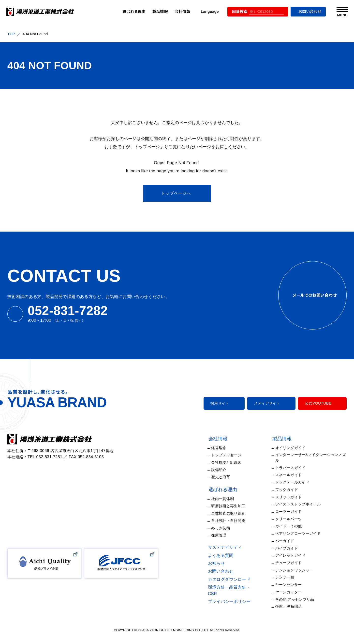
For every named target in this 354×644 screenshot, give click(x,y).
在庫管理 (226, 535)
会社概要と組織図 (234, 462)
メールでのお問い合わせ (312, 295)
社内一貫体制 (230, 499)
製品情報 (157, 12)
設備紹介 (226, 470)
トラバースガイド (293, 462)
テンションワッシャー (296, 565)
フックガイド (289, 484)
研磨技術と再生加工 (236, 506)
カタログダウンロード (235, 579)
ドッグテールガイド (295, 477)
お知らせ (223, 563)
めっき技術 (228, 528)
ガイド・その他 (291, 521)
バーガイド (288, 535)
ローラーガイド (292, 506)
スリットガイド (291, 492)
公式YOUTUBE (319, 403)
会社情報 (179, 12)
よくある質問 (227, 556)
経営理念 (226, 448)
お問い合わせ (307, 12)
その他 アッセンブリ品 (297, 594)
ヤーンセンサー (292, 579)
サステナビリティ (231, 547)
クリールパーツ (292, 514)
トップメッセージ (232, 455)
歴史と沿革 (228, 477)
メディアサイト (270, 403)
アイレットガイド (292, 550)
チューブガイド (291, 557)
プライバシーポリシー (235, 595)
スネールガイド (291, 470)
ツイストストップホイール (300, 499)
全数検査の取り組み (235, 513)
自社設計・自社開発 (235, 521)
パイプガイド (290, 543)
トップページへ (176, 193)
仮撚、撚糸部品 (292, 601)
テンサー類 (288, 572)
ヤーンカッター (291, 587)
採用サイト (226, 403)
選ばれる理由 (132, 12)
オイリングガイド (293, 448)
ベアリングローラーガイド (300, 528)
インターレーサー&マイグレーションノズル (313, 455)
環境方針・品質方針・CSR (239, 587)
